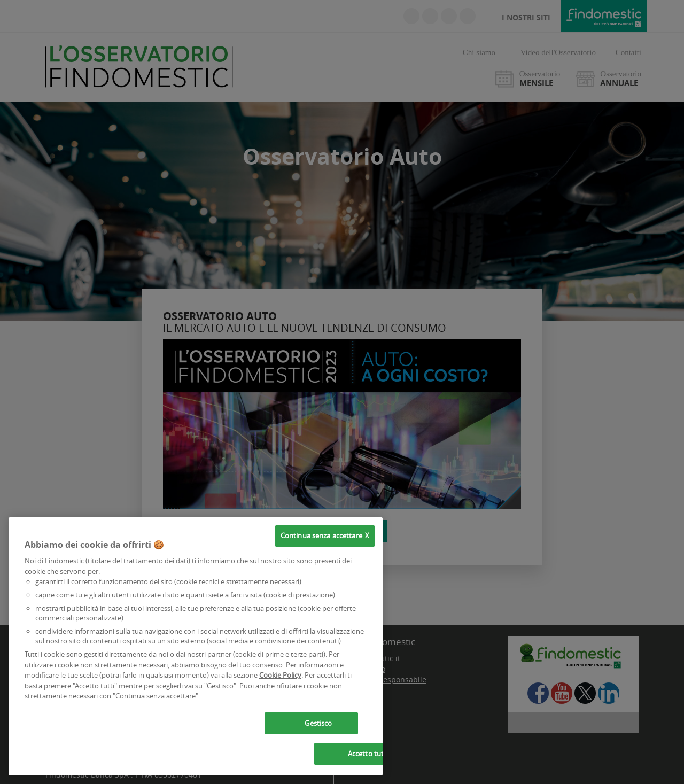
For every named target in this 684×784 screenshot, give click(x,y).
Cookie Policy (280, 675)
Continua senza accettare (321, 535)
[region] (196, 646)
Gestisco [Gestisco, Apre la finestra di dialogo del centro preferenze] (318, 723)
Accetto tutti (368, 754)
